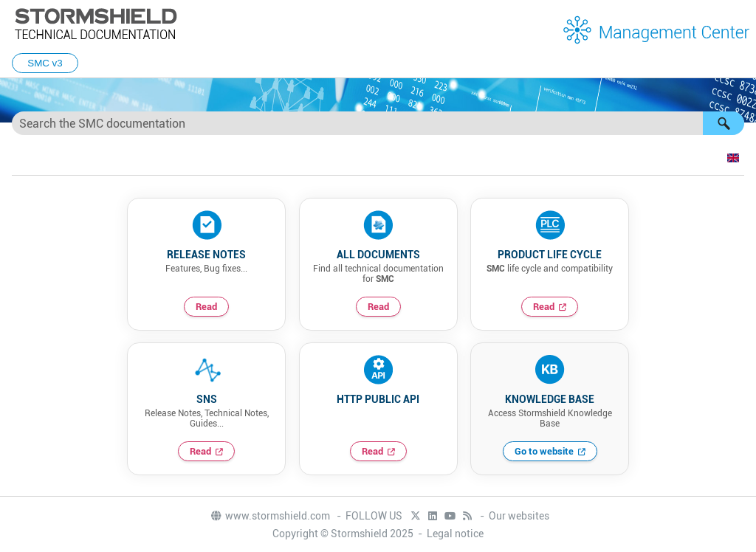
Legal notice (455, 534)
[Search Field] (378, 123)
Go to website (544, 451)
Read (206, 307)
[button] (724, 123)
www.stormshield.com (270, 516)
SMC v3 (45, 63)
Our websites (519, 516)
